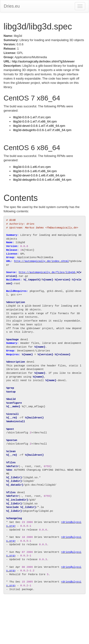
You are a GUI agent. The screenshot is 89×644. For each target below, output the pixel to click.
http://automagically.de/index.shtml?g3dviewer (43, 61)
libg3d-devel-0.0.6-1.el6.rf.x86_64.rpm (39, 175)
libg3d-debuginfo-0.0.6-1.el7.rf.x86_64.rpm (42, 130)
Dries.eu (12, 6)
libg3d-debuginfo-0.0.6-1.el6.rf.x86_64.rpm (42, 180)
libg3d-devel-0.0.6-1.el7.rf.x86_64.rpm (39, 126)
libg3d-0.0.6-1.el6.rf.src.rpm (32, 167)
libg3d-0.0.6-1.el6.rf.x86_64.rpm (35, 171)
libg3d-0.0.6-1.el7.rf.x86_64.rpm (35, 121)
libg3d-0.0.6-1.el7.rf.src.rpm (32, 117)
